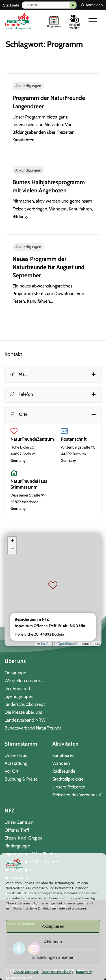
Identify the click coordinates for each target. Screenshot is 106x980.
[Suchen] (73, 5)
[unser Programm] (54, 21)
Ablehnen (53, 942)
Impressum (84, 972)
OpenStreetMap (69, 643)
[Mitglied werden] (74, 21)
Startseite (11, 5)
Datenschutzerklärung (57, 972)
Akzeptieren (53, 926)
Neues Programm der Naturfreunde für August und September (48, 267)
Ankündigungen (28, 86)
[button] (53, 374)
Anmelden (94, 5)
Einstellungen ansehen (53, 957)
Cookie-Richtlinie (26, 972)
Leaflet (44, 643)
